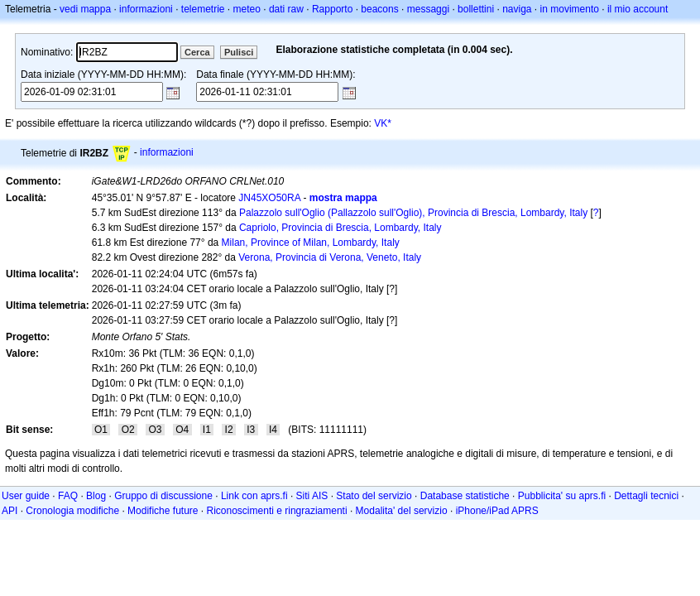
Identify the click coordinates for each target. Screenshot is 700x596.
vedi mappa (85, 9)
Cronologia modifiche (72, 511)
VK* (383, 123)
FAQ (68, 496)
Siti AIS (312, 496)
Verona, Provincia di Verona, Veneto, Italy (330, 257)
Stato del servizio (374, 496)
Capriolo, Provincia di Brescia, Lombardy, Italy (340, 228)
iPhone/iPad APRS (497, 511)
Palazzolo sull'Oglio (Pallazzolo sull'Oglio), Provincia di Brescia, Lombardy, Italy (413, 213)
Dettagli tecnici (646, 496)
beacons (379, 9)
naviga (517, 9)
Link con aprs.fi (254, 496)
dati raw (286, 9)
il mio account (638, 9)
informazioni (146, 9)
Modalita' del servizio (402, 511)
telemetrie (203, 9)
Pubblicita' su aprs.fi (562, 496)
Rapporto (332, 9)
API (10, 511)
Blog (96, 496)
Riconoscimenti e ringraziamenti (277, 511)
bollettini (476, 9)
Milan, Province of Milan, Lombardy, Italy (311, 243)
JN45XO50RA (269, 198)
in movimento (570, 9)
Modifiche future (163, 511)
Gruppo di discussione (163, 496)
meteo (247, 9)
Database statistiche (465, 496)
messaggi (428, 9)
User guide (26, 496)
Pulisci (239, 52)
